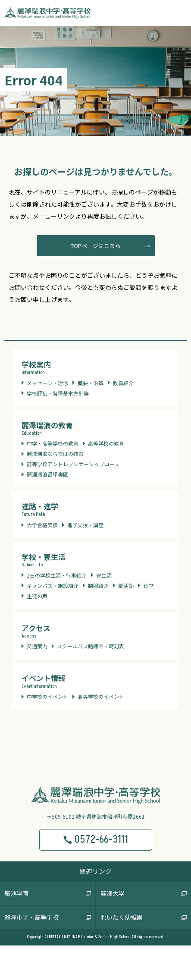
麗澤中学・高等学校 (31, 917)
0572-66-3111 (95, 840)
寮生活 (104, 575)
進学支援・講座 (85, 525)
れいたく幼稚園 (122, 917)
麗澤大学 (113, 893)
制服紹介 (98, 586)
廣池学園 (16, 893)
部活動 (126, 586)
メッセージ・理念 (47, 383)
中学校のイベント (47, 696)
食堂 (148, 586)
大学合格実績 (42, 525)
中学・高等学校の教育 (53, 443)
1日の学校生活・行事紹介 (57, 575)
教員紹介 (123, 383)
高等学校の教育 (106, 443)
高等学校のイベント (101, 696)
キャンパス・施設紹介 (53, 586)
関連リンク (95, 871)
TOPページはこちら (96, 246)
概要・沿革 (91, 383)
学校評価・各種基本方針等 (58, 393)
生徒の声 (37, 596)
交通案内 (37, 646)
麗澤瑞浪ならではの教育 (55, 454)
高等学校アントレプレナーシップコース (73, 464)
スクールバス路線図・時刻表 (91, 646)
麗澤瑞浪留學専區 (47, 474)
